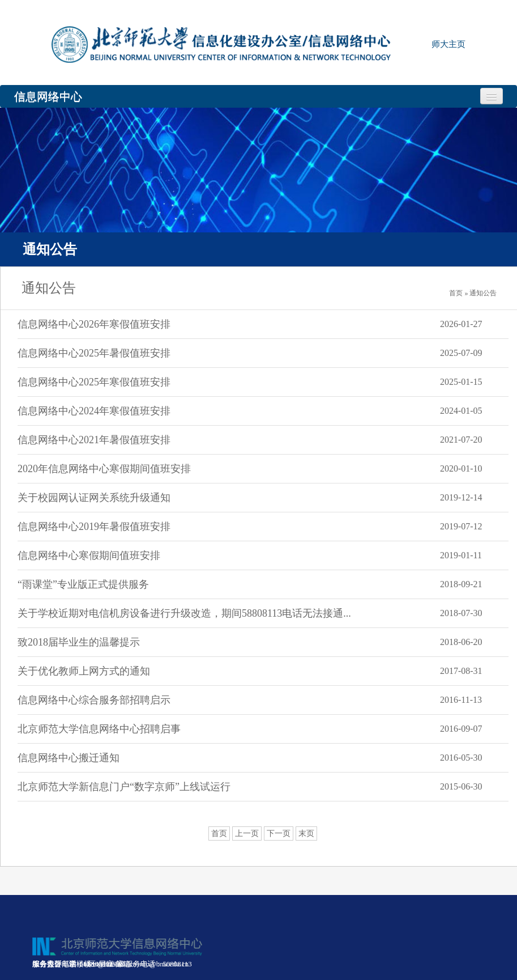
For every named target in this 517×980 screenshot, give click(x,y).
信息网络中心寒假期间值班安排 (89, 555)
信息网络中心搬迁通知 (69, 758)
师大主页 (448, 44)
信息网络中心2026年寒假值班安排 (94, 324)
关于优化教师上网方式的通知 (84, 671)
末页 (306, 833)
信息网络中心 (48, 96)
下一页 (279, 833)
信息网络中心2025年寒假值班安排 (94, 382)
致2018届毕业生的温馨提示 (79, 642)
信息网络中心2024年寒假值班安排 (94, 411)
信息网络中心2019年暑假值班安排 (94, 527)
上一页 (247, 833)
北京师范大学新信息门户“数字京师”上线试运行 (124, 787)
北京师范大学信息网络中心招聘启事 (99, 729)
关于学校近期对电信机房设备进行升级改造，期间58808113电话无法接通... (184, 613)
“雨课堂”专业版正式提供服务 (83, 584)
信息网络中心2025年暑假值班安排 (94, 353)
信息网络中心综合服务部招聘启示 (94, 700)
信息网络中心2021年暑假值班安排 (94, 440)
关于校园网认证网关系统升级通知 (94, 498)
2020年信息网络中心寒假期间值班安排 (104, 469)
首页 (219, 833)
